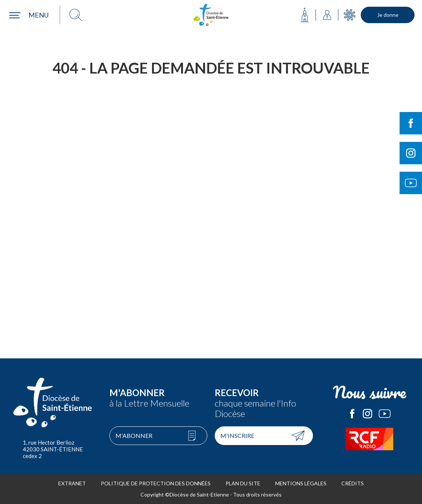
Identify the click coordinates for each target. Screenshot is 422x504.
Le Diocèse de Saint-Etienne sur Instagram (367, 414)
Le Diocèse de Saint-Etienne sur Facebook (352, 414)
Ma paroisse (305, 15)
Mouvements (350, 15)
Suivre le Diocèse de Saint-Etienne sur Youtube (411, 183)
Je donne (388, 15)
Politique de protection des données (156, 483)
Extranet (72, 483)
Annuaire (327, 15)
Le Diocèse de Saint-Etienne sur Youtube (385, 414)
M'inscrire (237, 435)
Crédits (353, 483)
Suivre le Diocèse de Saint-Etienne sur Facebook (411, 123)
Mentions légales (301, 483)
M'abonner (134, 435)
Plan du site (243, 483)
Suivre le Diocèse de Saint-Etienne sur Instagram (411, 153)
